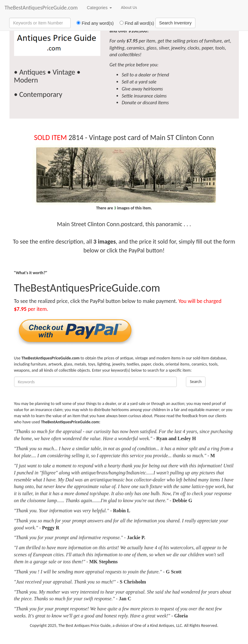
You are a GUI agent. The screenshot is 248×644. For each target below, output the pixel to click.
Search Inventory (176, 23)
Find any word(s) (93, 23)
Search (196, 382)
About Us (129, 7)
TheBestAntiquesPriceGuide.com (41, 8)
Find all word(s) (135, 23)
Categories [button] (99, 8)
